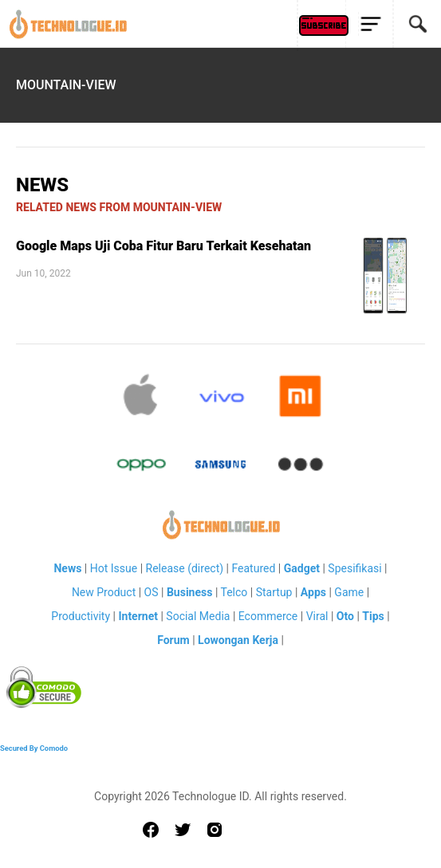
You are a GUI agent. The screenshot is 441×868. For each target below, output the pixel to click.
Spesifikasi (354, 568)
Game (349, 592)
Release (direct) (185, 568)
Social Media (198, 616)
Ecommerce (268, 616)
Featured (253, 568)
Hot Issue (114, 568)
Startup (274, 592)
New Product (104, 592)
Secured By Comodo (34, 748)
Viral (317, 616)
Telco (234, 592)
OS (152, 592)
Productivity (81, 616)
